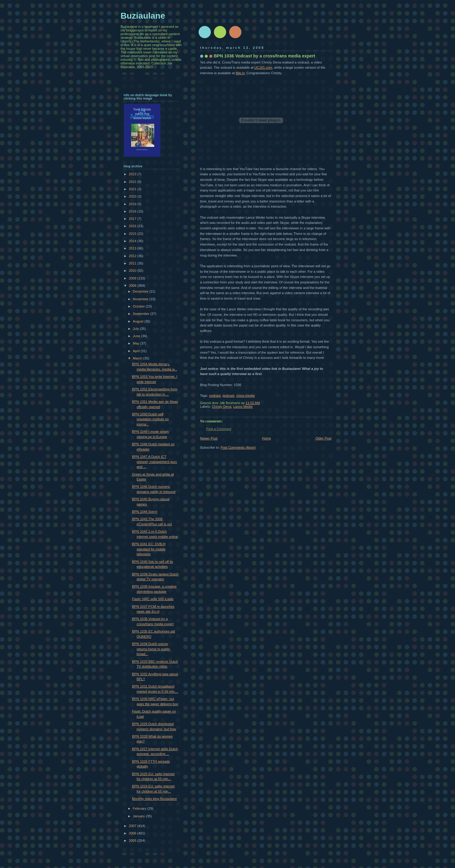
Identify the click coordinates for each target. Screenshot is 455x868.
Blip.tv (240, 73)
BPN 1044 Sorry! (145, 512)
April (137, 351)
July (136, 329)
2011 (133, 263)
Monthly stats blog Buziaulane (154, 799)
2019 (133, 204)
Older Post (323, 438)
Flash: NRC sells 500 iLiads (153, 599)
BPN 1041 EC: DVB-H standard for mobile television (149, 549)
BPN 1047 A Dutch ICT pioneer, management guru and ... (154, 462)
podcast (228, 396)
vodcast (215, 396)
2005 (133, 841)
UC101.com (263, 67)
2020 (133, 196)
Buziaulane (143, 16)
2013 (133, 248)
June (137, 336)
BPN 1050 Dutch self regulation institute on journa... (150, 419)
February (140, 808)
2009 (133, 278)
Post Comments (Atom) (238, 447)
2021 (133, 189)
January (139, 816)
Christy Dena (222, 407)
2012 (133, 256)
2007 (133, 826)
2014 (133, 241)
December (141, 291)
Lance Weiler (243, 407)
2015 (133, 234)
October (139, 306)
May (137, 343)
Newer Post (209, 438)
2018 (133, 211)
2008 (133, 286)
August (139, 321)
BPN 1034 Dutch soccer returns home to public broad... (151, 649)
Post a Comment (219, 429)
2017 (133, 219)
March (138, 358)
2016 (133, 226)
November (141, 299)
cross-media (245, 396)
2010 (133, 271)
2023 (133, 174)
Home (266, 438)
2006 (133, 833)
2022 (133, 182)
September (142, 314)
